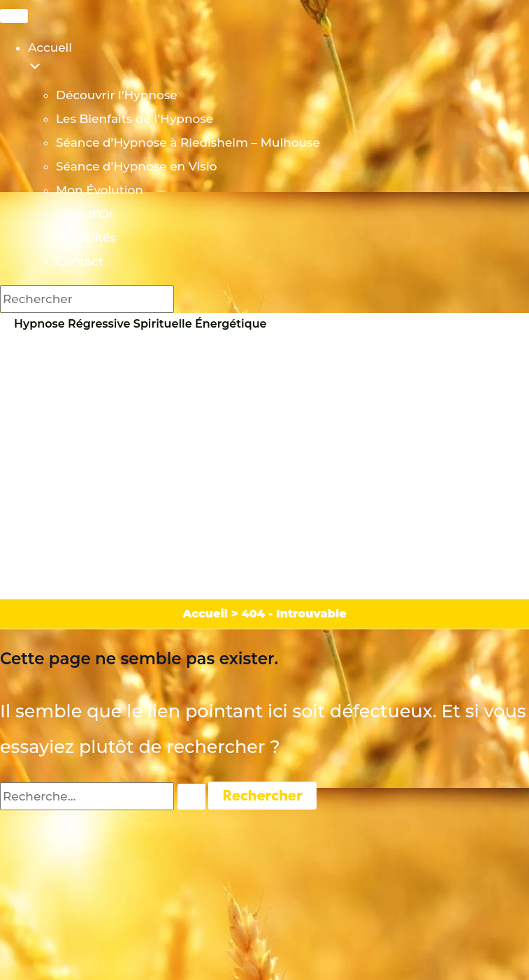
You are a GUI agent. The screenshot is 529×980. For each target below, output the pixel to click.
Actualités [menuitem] (86, 237)
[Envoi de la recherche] (191, 797)
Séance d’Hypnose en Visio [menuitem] (136, 166)
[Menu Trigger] (14, 16)
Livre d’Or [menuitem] (85, 214)
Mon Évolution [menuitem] (100, 190)
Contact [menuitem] (80, 261)
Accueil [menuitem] (278, 62)
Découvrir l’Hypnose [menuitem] (117, 95)
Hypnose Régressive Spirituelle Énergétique (140, 324)
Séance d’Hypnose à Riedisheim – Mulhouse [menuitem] (188, 142)
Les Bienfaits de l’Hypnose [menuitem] (135, 119)
